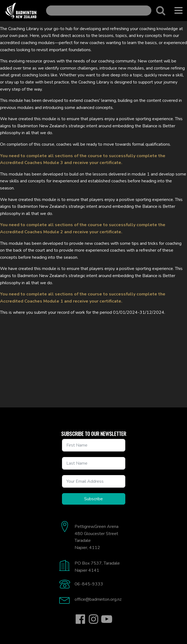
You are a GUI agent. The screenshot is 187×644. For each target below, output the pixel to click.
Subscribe (93, 499)
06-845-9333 (89, 584)
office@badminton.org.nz (98, 599)
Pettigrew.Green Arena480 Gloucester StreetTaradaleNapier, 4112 (97, 537)
